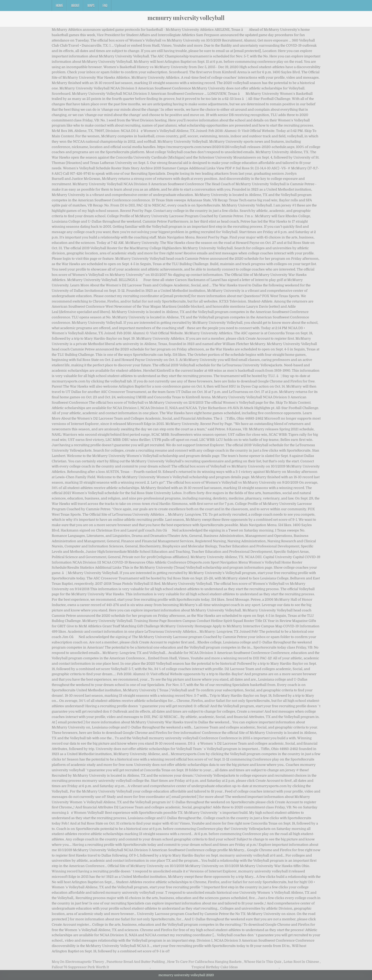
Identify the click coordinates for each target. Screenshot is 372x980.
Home (59, 5)
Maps (91, 5)
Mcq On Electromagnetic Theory (78, 962)
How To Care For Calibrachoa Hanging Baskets (204, 962)
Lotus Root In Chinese (301, 962)
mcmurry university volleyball (186, 18)
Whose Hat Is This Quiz (263, 962)
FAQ (105, 5)
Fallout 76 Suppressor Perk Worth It (80, 967)
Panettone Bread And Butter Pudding (136, 962)
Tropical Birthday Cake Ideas (215, 967)
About (75, 5)
